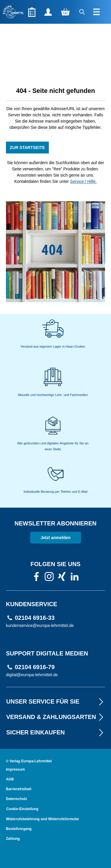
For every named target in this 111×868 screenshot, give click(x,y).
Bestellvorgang (19, 829)
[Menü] (97, 12)
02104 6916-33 (35, 618)
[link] (36, 578)
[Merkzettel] (32, 12)
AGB (10, 779)
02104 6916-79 (35, 667)
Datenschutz (16, 799)
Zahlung (13, 839)
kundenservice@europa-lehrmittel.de (40, 625)
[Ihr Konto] (48, 12)
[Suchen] (82, 12)
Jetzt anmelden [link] (55, 538)
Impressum (15, 769)
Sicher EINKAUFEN (55, 732)
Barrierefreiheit (19, 789)
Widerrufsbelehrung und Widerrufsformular (42, 819)
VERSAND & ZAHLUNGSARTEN (55, 717)
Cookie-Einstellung (22, 809)
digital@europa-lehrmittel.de (32, 675)
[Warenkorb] (65, 12)
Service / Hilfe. (83, 181)
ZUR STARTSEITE (27, 148)
